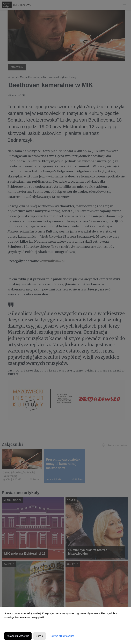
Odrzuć (39, 636)
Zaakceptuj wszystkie (18, 636)
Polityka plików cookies (62, 636)
